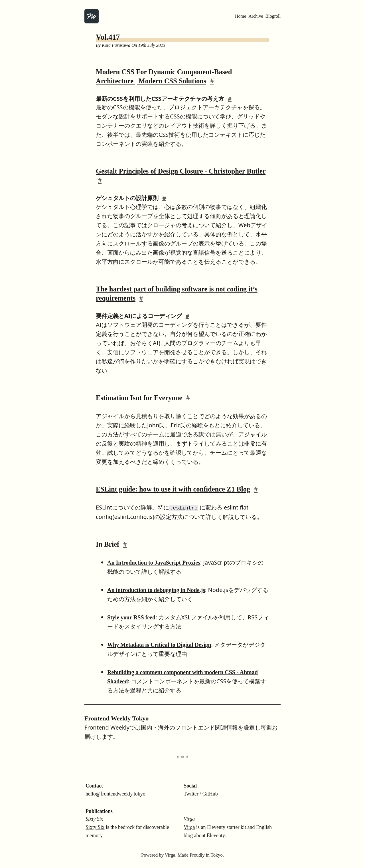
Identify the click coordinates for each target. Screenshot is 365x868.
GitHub (210, 794)
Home (241, 16)
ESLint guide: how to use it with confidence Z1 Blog (173, 489)
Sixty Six (95, 827)
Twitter (191, 794)
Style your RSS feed (131, 617)
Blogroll (273, 16)
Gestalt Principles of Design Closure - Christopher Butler (181, 171)
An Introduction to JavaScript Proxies (154, 562)
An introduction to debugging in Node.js (156, 590)
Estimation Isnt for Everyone (139, 398)
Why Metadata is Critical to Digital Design (159, 645)
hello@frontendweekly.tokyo (115, 794)
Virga (189, 827)
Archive (256, 16)
